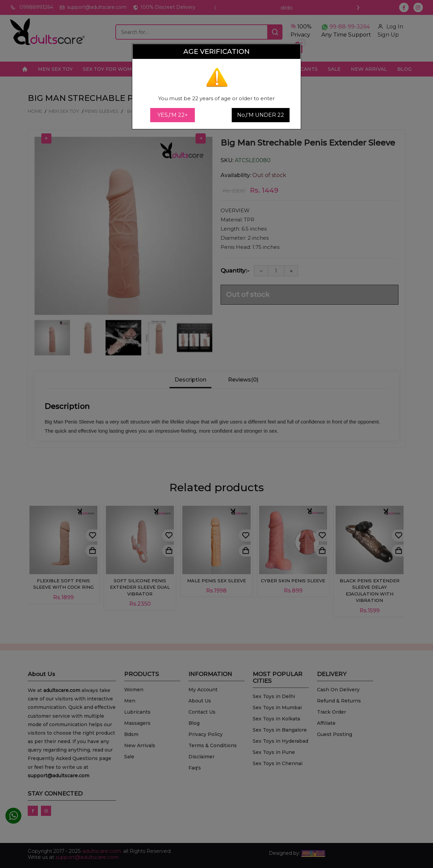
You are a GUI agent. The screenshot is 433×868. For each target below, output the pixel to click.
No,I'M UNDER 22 (261, 115)
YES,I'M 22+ (173, 115)
